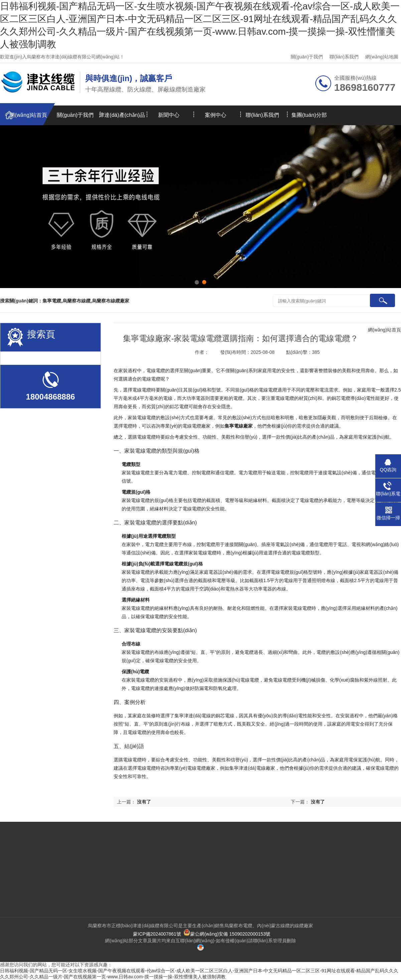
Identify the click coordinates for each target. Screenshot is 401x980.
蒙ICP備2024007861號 (157, 934)
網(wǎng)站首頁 (28, 115)
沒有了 (318, 802)
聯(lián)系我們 (344, 57)
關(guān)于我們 (307, 57)
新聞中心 (169, 115)
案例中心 (216, 115)
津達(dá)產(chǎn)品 (122, 115)
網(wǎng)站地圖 (382, 57)
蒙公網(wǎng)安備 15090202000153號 (227, 934)
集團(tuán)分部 (309, 115)
